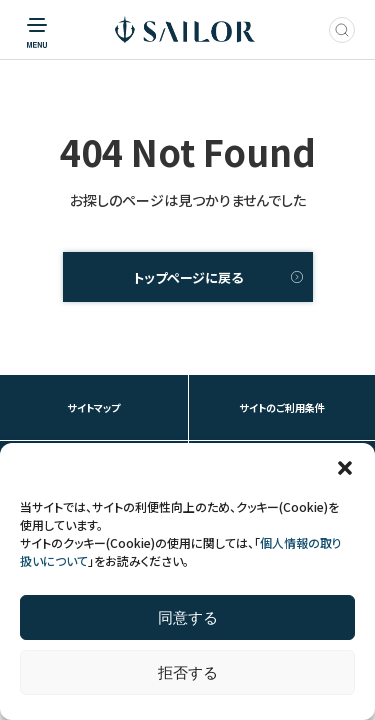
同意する (188, 617)
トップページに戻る (188, 277)
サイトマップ (93, 407)
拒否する (188, 672)
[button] (345, 468)
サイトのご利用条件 (282, 407)
